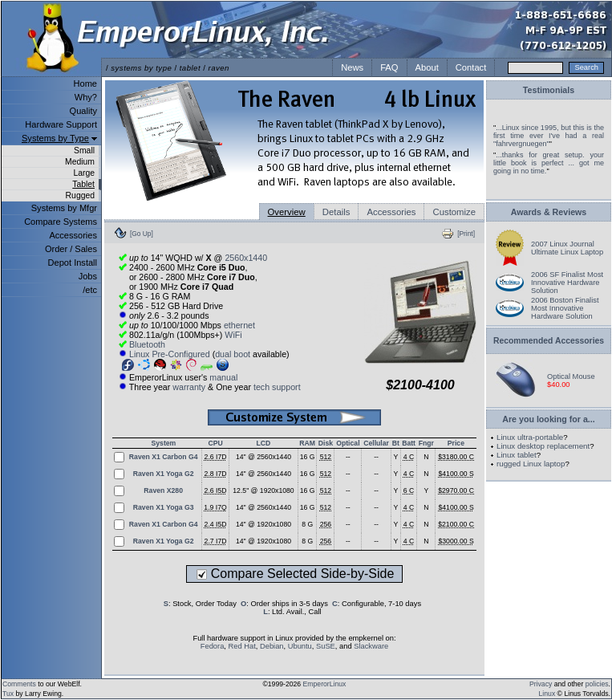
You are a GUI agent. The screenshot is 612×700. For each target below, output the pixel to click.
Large (84, 173)
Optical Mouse (571, 376)
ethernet (239, 325)
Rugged (80, 195)
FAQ (389, 67)
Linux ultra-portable (530, 437)
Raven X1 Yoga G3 (164, 507)
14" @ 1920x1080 (263, 524)
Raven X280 (163, 490)
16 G (308, 457)
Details (336, 212)
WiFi (233, 335)
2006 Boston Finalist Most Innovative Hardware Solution (565, 308)
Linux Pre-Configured (170, 354)
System (164, 443)
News (352, 67)
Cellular (376, 443)
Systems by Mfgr (64, 208)
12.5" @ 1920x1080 (263, 490)
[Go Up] (142, 234)
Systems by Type (55, 138)
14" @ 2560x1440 (263, 457)
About (427, 67)
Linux (547, 694)
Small (84, 151)
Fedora (213, 646)
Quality (83, 111)
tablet (190, 68)
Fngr (426, 443)
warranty (189, 387)
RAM (307, 443)
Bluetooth (147, 344)
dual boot (233, 354)
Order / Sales (71, 249)
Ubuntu (300, 646)
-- (348, 457)
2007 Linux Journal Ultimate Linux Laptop (567, 248)
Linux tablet (517, 455)
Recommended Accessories (549, 341)
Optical (348, 443)
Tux (8, 694)
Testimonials (549, 90)
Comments (19, 684)
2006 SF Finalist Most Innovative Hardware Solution (567, 283)
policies (597, 684)
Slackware (371, 646)
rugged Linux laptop (531, 464)
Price (456, 443)
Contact (471, 67)
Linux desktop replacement (543, 446)
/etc (90, 290)
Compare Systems (61, 222)
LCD (264, 443)
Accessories (73, 235)
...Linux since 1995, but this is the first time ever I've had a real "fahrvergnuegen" (549, 136)
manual (223, 377)
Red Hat (242, 646)
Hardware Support (61, 124)
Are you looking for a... (548, 419)
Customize (454, 212)
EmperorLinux (325, 684)
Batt (409, 443)
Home (85, 83)
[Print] (466, 234)
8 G (307, 524)
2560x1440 (246, 258)
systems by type (141, 68)
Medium (80, 162)
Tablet (83, 184)
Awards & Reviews (549, 212)
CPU (215, 443)
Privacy (541, 684)
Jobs (88, 276)
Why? (86, 97)
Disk (326, 443)
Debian (272, 646)
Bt (396, 443)
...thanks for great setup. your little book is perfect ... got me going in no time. (549, 163)
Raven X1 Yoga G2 (164, 474)
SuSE (326, 646)
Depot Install (73, 262)
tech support (277, 387)
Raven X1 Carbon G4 (164, 457)
